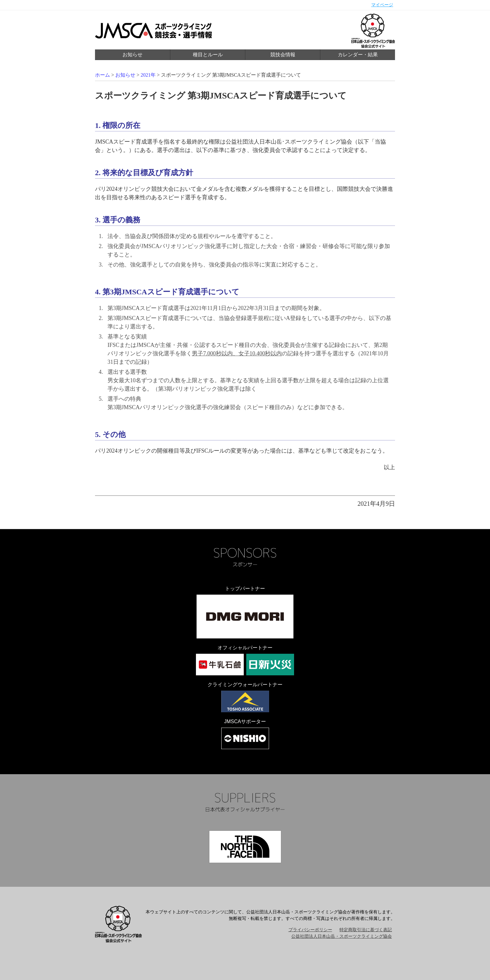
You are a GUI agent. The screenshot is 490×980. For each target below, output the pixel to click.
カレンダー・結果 (358, 55)
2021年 (148, 75)
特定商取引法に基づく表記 (366, 930)
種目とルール (208, 55)
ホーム (102, 75)
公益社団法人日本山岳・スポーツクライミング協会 (342, 936)
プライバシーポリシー (310, 930)
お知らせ (132, 55)
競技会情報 (283, 55)
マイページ (382, 5)
